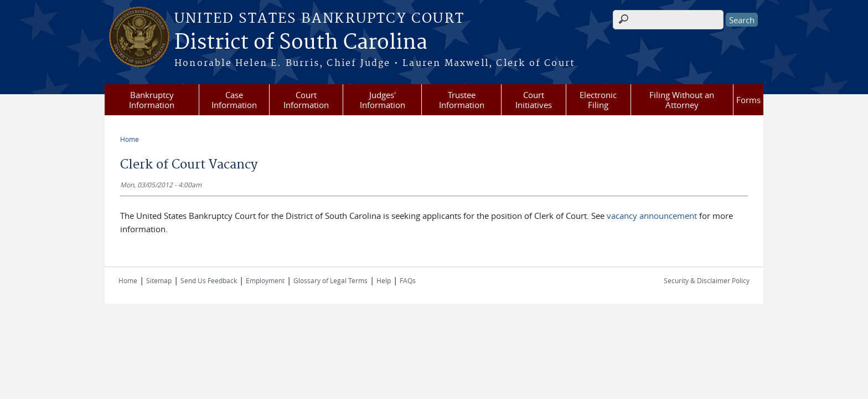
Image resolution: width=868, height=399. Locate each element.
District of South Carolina (301, 43)
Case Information (234, 100)
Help (384, 280)
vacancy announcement (652, 216)
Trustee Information (462, 100)
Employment (265, 280)
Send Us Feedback (209, 280)
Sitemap (159, 280)
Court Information (306, 100)
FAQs (408, 280)
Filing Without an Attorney (682, 100)
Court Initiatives (534, 100)
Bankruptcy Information (152, 100)
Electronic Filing (598, 100)
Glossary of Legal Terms (330, 280)
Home (130, 139)
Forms (748, 100)
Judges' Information (383, 100)
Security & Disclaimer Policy (707, 280)
